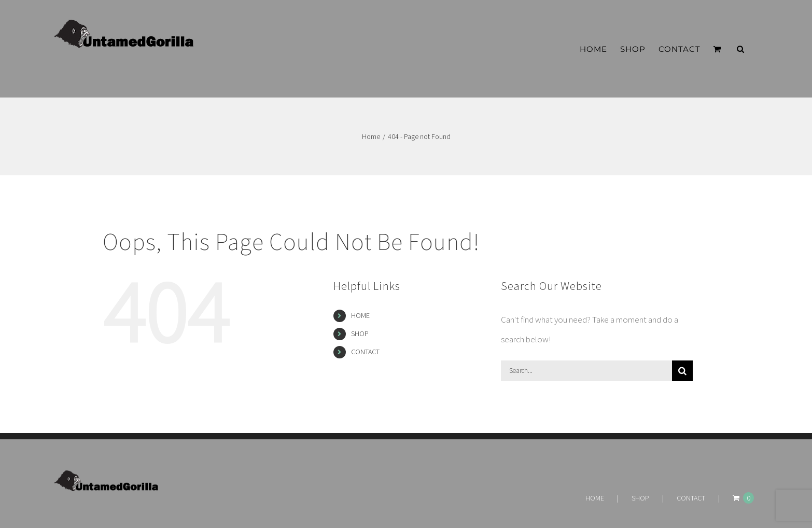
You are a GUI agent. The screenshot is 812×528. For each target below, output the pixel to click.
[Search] (682, 371)
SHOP (360, 334)
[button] (741, 49)
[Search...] (586, 371)
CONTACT (365, 352)
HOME (360, 315)
